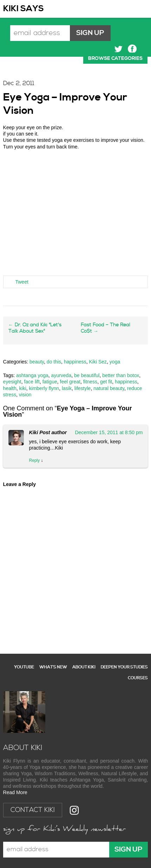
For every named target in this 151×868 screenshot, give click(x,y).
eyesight (12, 382)
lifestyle (83, 388)
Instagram (74, 810)
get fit (106, 382)
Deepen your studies (124, 667)
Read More (15, 792)
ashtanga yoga (32, 375)
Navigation (141, 9)
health (10, 388)
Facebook (132, 49)
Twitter (119, 49)
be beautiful (87, 375)
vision (25, 395)
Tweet (22, 282)
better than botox (121, 375)
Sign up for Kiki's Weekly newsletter (65, 829)
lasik (67, 388)
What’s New (53, 667)
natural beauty (109, 388)
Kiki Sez (98, 362)
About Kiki (84, 667)
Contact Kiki (33, 810)
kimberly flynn (44, 388)
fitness (90, 382)
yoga (115, 362)
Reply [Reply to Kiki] (35, 460)
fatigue (50, 382)
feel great (70, 382)
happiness (75, 362)
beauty (37, 362)
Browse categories (115, 58)
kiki (23, 388)
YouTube (24, 667)
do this (54, 362)
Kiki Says (24, 9)
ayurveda (61, 375)
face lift (32, 382)
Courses (138, 678)
